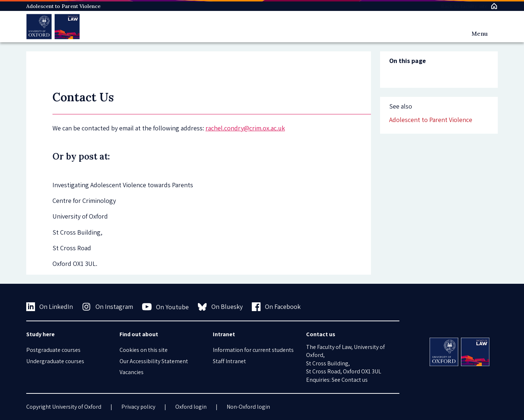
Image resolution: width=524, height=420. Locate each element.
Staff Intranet (229, 361)
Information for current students (253, 350)
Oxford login (191, 407)
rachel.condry (225, 128)
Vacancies (132, 372)
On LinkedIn (50, 307)
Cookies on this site (144, 350)
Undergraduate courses (55, 361)
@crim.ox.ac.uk (264, 128)
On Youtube (166, 307)
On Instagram (107, 307)
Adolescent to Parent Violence (63, 6)
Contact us (355, 380)
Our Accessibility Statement (154, 361)
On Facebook (276, 307)
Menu (480, 34)
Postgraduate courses (53, 350)
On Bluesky (220, 307)
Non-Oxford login (248, 407)
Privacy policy (138, 407)
